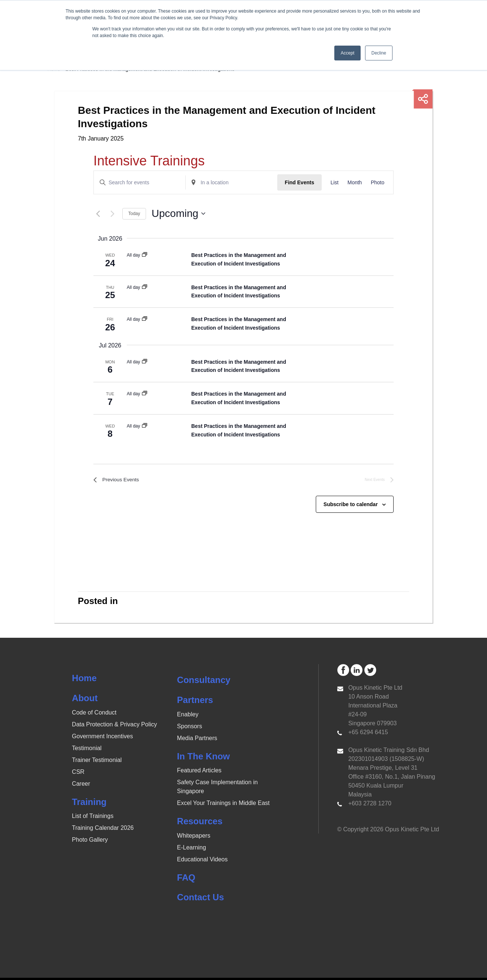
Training (89, 804)
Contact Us (201, 899)
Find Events (299, 182)
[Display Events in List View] (335, 183)
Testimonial (87, 750)
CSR (78, 774)
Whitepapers (194, 837)
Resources (200, 823)
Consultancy (204, 682)
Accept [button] (347, 53)
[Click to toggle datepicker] (178, 214)
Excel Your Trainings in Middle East (223, 805)
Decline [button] (379, 53)
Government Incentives (102, 738)
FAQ (186, 879)
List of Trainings (93, 818)
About (85, 700)
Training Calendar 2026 (103, 830)
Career (81, 786)
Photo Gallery (90, 842)
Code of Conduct (94, 714)
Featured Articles (199, 773)
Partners (195, 702)
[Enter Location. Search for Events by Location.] (231, 183)
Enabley (188, 716)
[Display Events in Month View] (355, 183)
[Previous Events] (98, 214)
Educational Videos (203, 861)
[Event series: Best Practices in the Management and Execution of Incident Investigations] (145, 255)
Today (134, 214)
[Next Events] (112, 214)
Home (84, 680)
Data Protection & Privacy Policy (114, 726)
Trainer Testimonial (97, 762)
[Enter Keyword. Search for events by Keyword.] (140, 183)
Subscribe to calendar (351, 506)
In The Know (204, 758)
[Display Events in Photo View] (377, 183)
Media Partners (197, 740)
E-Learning (192, 849)
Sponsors (190, 728)
